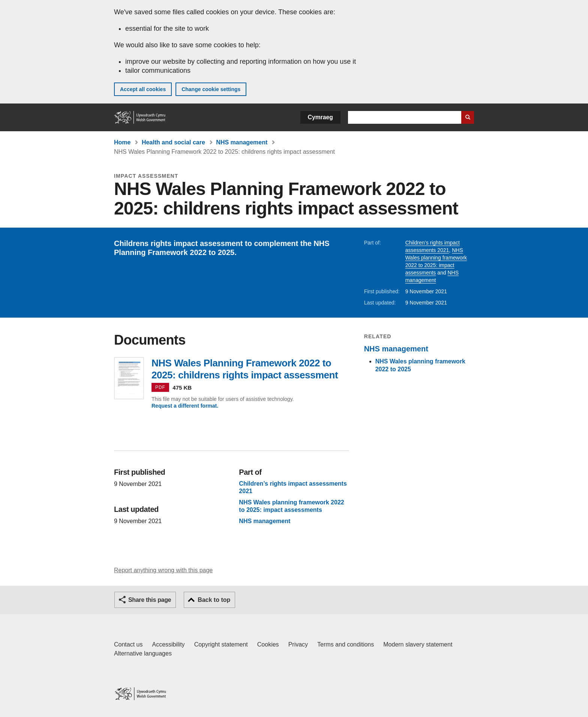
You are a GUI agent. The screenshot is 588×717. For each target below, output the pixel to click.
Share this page (150, 600)
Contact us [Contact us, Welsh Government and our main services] (128, 644)
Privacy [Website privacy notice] (298, 644)
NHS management (242, 142)
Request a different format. (185, 406)
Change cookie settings (211, 89)
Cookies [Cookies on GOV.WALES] (268, 644)
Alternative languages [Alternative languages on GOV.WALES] (143, 653)
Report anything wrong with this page (163, 570)
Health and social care (173, 142)
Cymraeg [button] (320, 117)
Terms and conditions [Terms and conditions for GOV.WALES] (346, 644)
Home (122, 142)
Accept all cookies (143, 89)
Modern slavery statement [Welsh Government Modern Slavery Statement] (418, 644)
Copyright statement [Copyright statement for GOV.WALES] (221, 644)
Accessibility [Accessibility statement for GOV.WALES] (168, 644)
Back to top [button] (214, 600)
